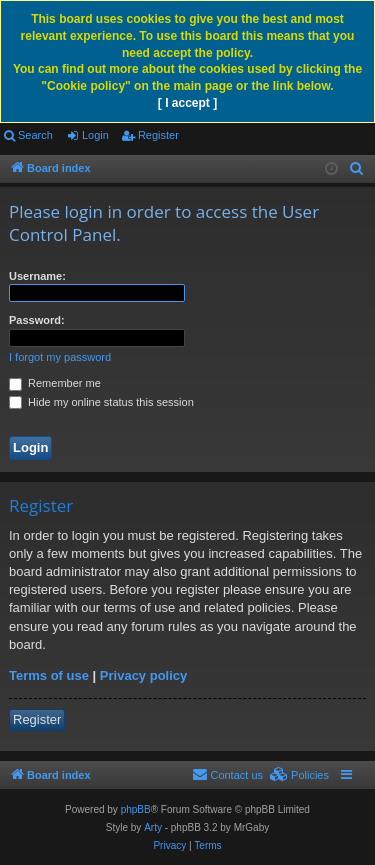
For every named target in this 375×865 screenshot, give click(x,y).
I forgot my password (60, 357)
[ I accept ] (187, 103)
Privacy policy (143, 675)
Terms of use (49, 675)
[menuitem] (357, 169)
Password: (37, 320)
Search (35, 135)
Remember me (55, 383)
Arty (153, 827)
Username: (37, 276)
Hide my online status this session (101, 402)
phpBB (136, 809)
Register (158, 135)
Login (95, 135)
